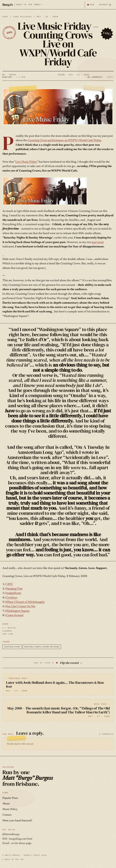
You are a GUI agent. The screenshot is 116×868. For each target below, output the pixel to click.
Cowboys (12, 598)
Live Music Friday (26, 162)
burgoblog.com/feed (21, 839)
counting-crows (12, 647)
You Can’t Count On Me (21, 606)
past (94, 242)
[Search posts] (105, 5)
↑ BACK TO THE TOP (13, 859)
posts (101, 242)
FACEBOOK (7, 631)
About (6, 804)
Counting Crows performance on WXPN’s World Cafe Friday (64, 140)
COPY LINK (8, 634)
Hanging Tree (14, 589)
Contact (7, 815)
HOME (5, 17)
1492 (9, 584)
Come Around (15, 615)
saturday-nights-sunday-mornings (42, 647)
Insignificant (14, 593)
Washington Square (18, 611)
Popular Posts (10, 798)
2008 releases (22, 17)
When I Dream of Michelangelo (25, 602)
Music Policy (10, 809)
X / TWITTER (9, 628)
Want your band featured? (17, 821)
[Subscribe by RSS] (91, 5)
